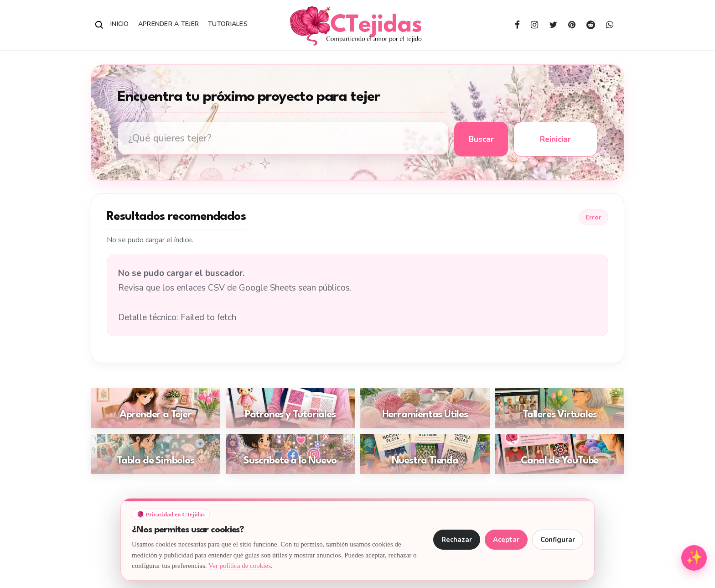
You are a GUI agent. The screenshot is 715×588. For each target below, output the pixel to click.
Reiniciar (555, 139)
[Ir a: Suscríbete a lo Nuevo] (290, 454)
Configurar (558, 540)
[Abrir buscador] (99, 25)
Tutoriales (228, 24)
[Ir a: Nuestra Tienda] (425, 454)
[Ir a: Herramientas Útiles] (425, 408)
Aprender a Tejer (168, 24)
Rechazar (457, 540)
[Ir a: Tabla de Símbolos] (155, 454)
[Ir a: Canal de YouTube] (560, 454)
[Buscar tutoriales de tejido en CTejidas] (283, 138)
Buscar (481, 139)
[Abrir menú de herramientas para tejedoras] (694, 558)
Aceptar (506, 540)
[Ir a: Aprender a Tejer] (155, 408)
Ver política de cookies (240, 566)
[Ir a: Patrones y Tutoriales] (290, 408)
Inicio (120, 24)
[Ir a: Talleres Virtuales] (560, 408)
